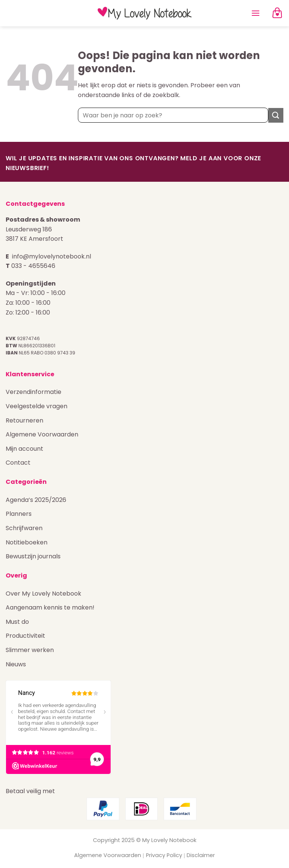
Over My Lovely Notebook (43, 594)
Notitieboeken (27, 542)
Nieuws (16, 664)
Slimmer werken (30, 650)
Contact (18, 463)
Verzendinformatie (33, 392)
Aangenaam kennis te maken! (50, 607)
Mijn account (24, 449)
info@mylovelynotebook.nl (52, 256)
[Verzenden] (276, 115)
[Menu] (256, 13)
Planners (19, 514)
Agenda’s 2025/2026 (36, 500)
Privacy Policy (164, 855)
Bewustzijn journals (33, 556)
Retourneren (24, 420)
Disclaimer (201, 855)
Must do (17, 622)
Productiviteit (25, 636)
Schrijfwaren (24, 528)
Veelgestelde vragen (37, 406)
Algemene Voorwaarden (42, 434)
